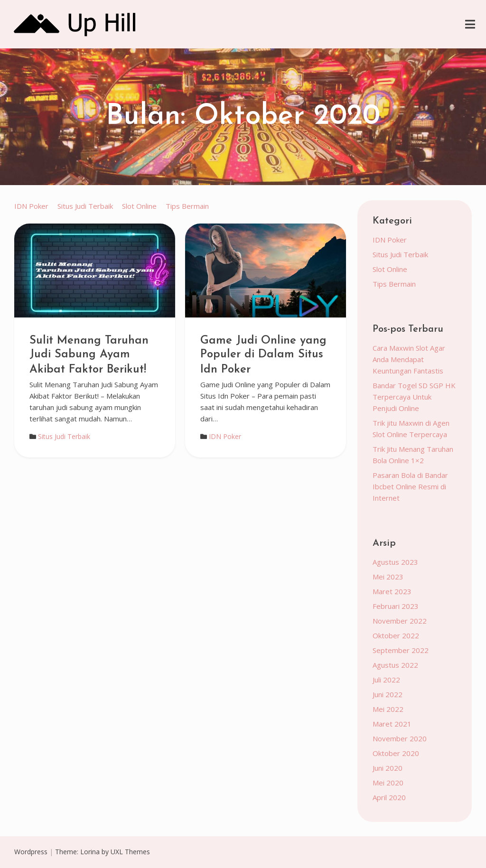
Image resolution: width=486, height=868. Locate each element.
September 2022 (401, 650)
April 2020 (389, 797)
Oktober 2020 (396, 753)
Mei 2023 (388, 577)
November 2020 (400, 738)
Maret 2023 (392, 591)
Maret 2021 (392, 724)
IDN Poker (31, 206)
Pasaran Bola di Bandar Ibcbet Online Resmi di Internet (410, 486)
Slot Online (139, 206)
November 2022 (400, 621)
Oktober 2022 (396, 635)
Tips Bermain (187, 206)
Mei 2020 (388, 783)
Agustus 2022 (395, 665)
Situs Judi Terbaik (85, 206)
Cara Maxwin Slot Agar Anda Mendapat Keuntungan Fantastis (409, 359)
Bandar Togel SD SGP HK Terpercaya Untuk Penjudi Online (414, 397)
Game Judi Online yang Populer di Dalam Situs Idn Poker (263, 355)
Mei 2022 (388, 709)
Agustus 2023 (395, 562)
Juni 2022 (388, 694)
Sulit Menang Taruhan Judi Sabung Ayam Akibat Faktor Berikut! (89, 355)
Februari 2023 (396, 606)
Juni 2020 (388, 768)
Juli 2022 (386, 680)
